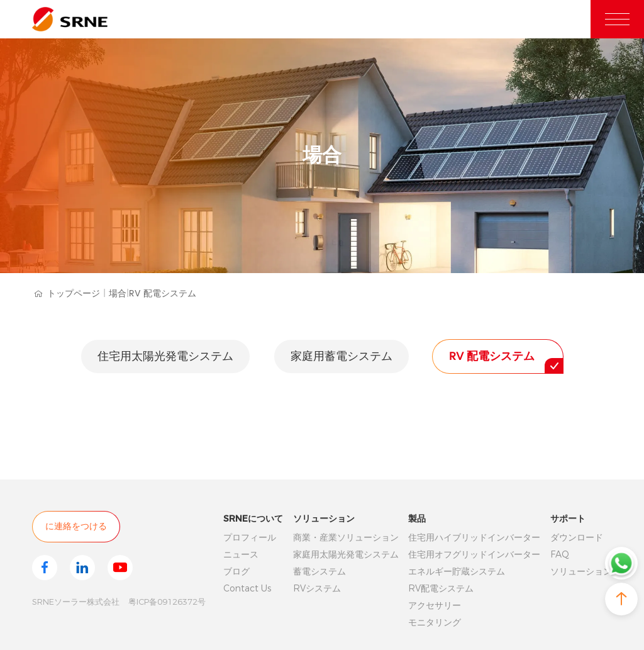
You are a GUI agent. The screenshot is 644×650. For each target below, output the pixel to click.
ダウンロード (577, 537)
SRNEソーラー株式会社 (76, 602)
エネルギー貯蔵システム (457, 571)
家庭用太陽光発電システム (346, 554)
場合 (119, 294)
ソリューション (324, 518)
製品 (417, 518)
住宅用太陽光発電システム (165, 356)
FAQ (560, 554)
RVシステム (317, 588)
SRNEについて (253, 518)
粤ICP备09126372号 (167, 602)
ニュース (241, 554)
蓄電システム (319, 571)
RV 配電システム (163, 294)
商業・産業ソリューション (346, 537)
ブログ (236, 571)
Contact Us (247, 588)
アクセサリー (435, 605)
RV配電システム (441, 588)
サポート (568, 518)
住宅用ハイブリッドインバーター (474, 537)
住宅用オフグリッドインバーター (474, 554)
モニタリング (435, 622)
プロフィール (250, 537)
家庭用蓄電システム (341, 356)
